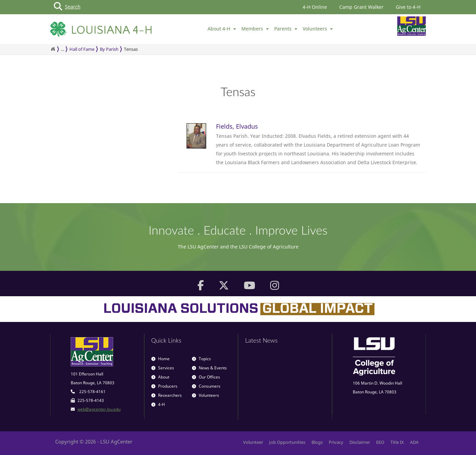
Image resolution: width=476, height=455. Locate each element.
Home (160, 359)
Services (163, 368)
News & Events (209, 368)
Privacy (336, 442)
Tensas (131, 49)
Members (255, 29)
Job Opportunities (287, 442)
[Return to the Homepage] (53, 49)
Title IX (397, 442)
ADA (414, 442)
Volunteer (253, 442)
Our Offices (206, 377)
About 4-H (222, 29)
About (160, 377)
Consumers (206, 386)
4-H (158, 404)
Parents (286, 29)
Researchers (167, 395)
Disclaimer (360, 442)
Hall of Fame (82, 49)
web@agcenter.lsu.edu (99, 409)
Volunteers (318, 29)
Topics (201, 359)
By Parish (109, 49)
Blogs (317, 442)
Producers (164, 386)
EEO (380, 442)
